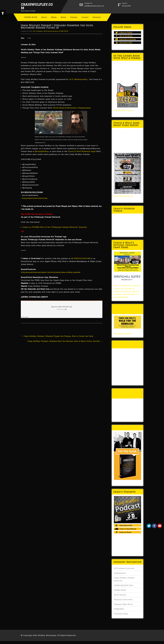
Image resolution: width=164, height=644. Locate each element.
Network (97, 17)
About (44, 17)
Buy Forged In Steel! (127, 428)
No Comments (38, 31)
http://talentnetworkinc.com (35, 198)
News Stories (120, 595)
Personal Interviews (123, 600)
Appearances (120, 573)
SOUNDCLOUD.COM (81, 258)
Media (54, 17)
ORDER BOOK (30, 17)
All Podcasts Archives (51, 31)
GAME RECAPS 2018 (123, 585)
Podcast (74, 17)
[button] (3, 13)
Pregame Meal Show (123, 604)
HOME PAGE (63, 31)
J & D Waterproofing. (78, 79)
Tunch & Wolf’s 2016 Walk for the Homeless (127, 393)
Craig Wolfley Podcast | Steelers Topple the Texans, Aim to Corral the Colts (57, 336)
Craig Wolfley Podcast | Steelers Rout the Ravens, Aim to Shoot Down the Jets (65, 341)
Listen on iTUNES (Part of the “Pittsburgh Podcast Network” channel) (55, 227)
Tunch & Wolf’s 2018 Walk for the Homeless (127, 309)
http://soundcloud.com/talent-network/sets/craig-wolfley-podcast (51, 272)
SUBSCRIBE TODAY (123, 110)
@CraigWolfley (42, 151)
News (63, 17)
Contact (85, 17)
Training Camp (121, 614)
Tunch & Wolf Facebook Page (82, 151)
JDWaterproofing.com (124, 196)
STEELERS (119, 609)
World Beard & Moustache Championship (72, 108)
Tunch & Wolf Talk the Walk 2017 (126, 344)
